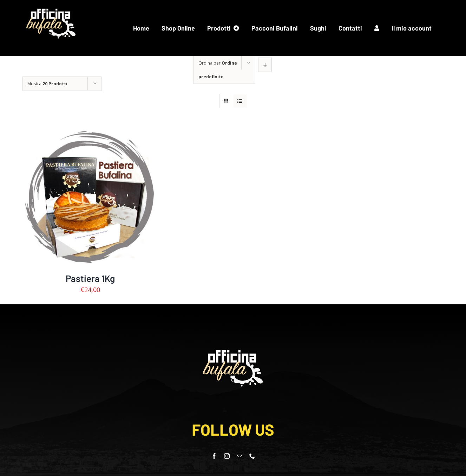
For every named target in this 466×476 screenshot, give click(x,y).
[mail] (239, 456)
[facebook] (214, 456)
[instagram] (227, 456)
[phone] (252, 456)
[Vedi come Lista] (240, 101)
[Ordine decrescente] (265, 65)
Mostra (47, 84)
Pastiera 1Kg (90, 278)
